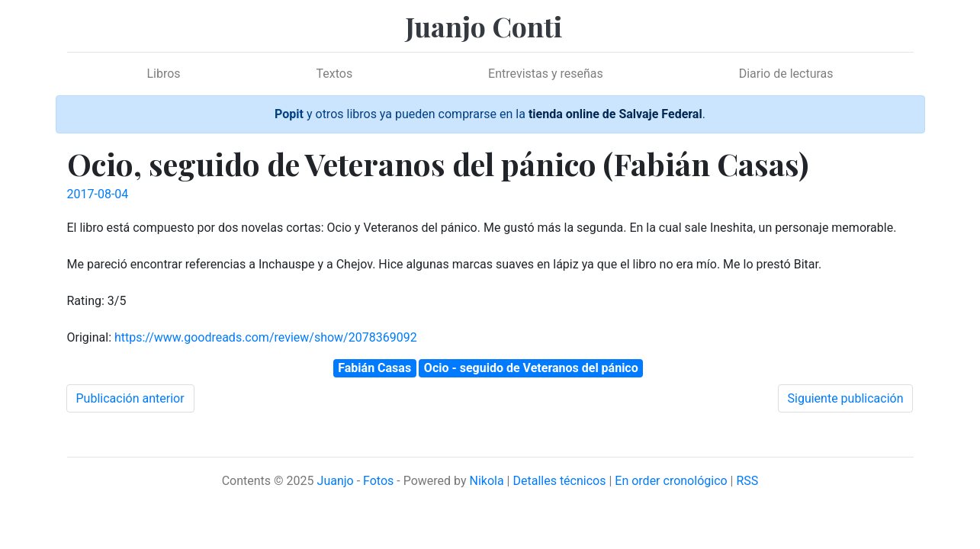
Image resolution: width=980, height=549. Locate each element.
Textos (335, 74)
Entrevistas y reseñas (546, 74)
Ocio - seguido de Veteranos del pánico (531, 368)
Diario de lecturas (786, 74)
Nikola (486, 481)
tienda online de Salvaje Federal (615, 114)
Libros (163, 74)
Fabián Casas (374, 368)
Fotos (378, 481)
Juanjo (336, 481)
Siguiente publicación (846, 398)
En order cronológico (671, 481)
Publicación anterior (130, 398)
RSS (747, 481)
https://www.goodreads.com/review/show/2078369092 (266, 337)
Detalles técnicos (559, 481)
